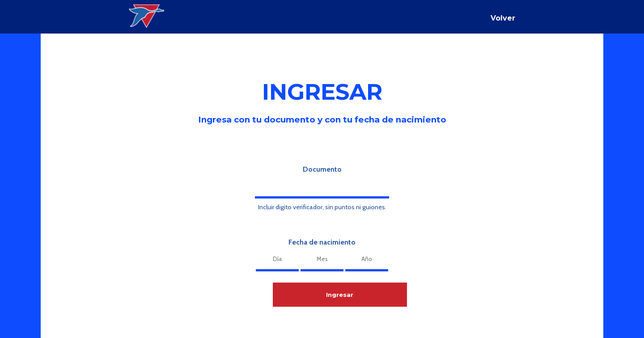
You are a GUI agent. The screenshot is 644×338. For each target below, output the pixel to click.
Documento (322, 169)
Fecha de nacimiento (322, 242)
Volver (503, 18)
